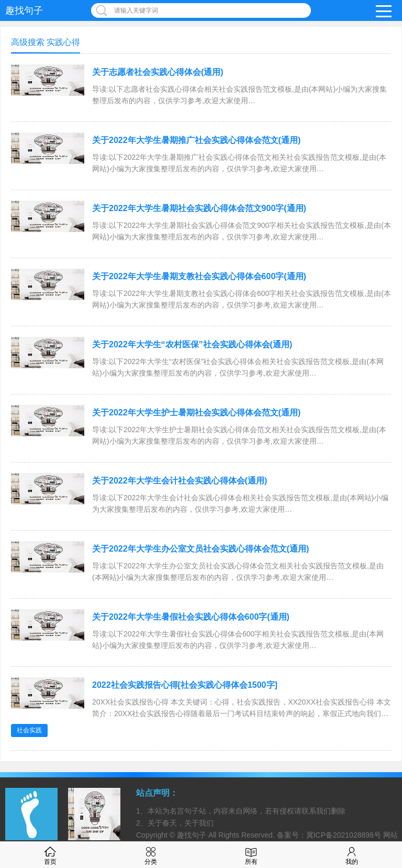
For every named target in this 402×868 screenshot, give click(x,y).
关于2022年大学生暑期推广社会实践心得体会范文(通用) (196, 140)
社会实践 (29, 730)
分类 (151, 855)
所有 (251, 855)
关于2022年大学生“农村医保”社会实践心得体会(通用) (192, 344)
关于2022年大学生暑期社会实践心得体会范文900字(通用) (199, 208)
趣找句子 (24, 10)
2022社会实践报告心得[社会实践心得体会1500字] (185, 685)
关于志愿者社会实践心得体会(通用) (158, 72)
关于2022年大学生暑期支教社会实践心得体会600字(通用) (199, 276)
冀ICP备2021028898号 (344, 835)
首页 (50, 855)
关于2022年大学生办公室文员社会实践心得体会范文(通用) (200, 549)
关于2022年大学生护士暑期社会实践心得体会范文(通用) (196, 413)
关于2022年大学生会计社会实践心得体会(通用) (180, 481)
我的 (352, 855)
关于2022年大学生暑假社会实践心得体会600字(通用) (191, 617)
